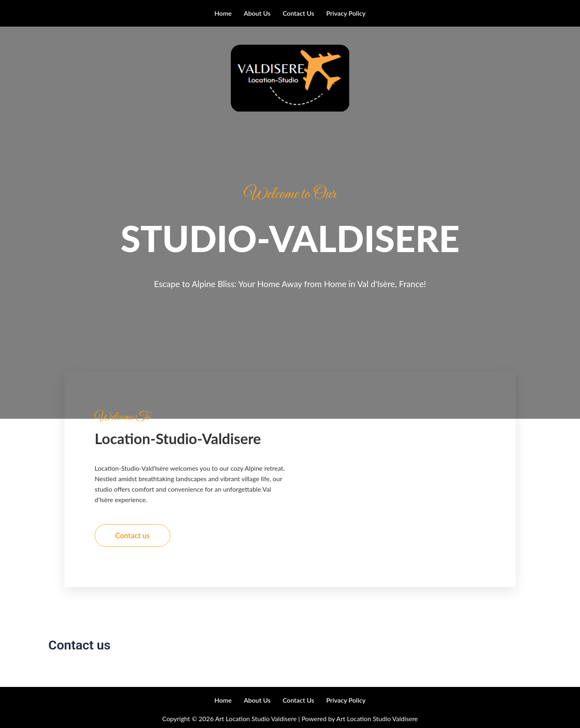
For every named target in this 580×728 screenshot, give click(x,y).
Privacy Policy (346, 13)
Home (223, 13)
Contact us (298, 13)
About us (257, 13)
